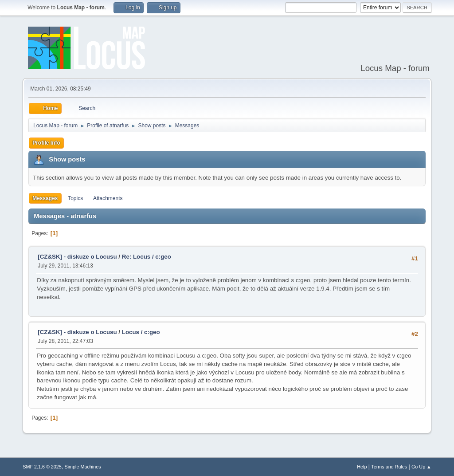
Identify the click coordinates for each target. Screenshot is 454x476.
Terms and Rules (389, 467)
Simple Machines (83, 467)
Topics (75, 198)
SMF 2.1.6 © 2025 (42, 467)
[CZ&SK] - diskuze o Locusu (77, 257)
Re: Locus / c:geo (147, 257)
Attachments (108, 198)
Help (362, 467)
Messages (45, 198)
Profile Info (46, 143)
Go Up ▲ (421, 467)
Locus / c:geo (141, 332)
